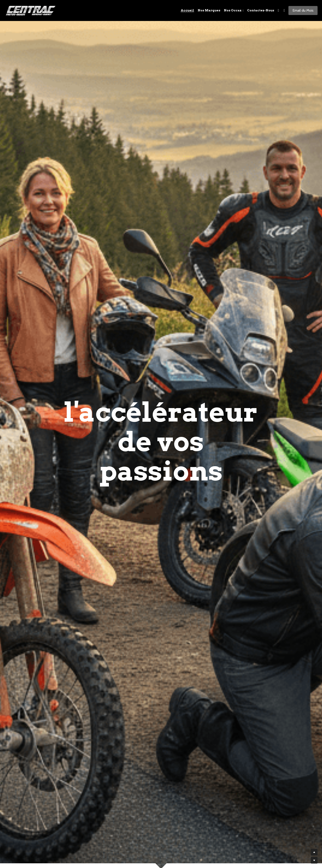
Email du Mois (303, 10)
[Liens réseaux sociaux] (278, 10)
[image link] (31, 10)
